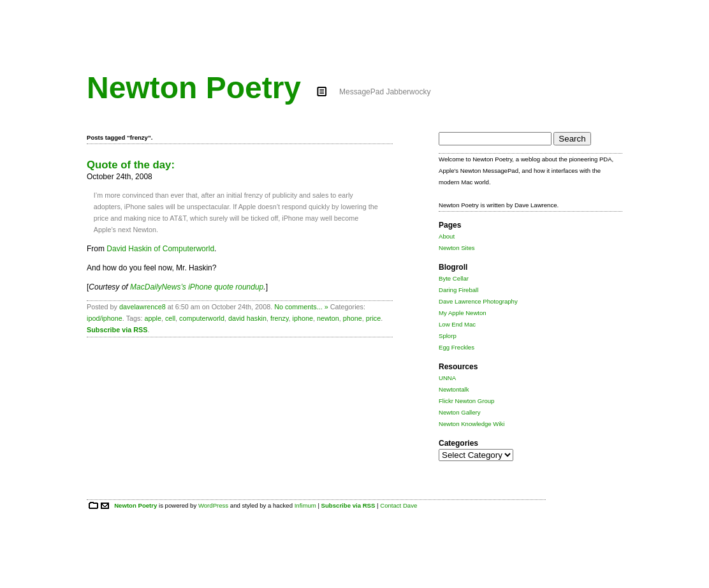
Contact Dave (398, 505)
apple (152, 318)
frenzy (280, 318)
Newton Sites (457, 248)
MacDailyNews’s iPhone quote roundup (197, 287)
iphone (303, 318)
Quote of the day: (131, 165)
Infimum (305, 505)
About (447, 236)
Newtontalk (454, 389)
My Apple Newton (463, 313)
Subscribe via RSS (117, 330)
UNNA (447, 378)
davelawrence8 (143, 307)
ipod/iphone (105, 318)
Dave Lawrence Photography (478, 301)
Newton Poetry (194, 88)
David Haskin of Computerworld (160, 249)
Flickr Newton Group (466, 401)
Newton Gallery (460, 412)
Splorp (448, 336)
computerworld (202, 318)
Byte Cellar (454, 278)
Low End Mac (457, 324)
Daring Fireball (458, 290)
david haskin (247, 318)
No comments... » (301, 307)
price (373, 318)
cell (170, 318)
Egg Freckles (457, 347)
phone (353, 318)
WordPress (213, 505)
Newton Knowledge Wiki (471, 424)
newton (328, 318)
